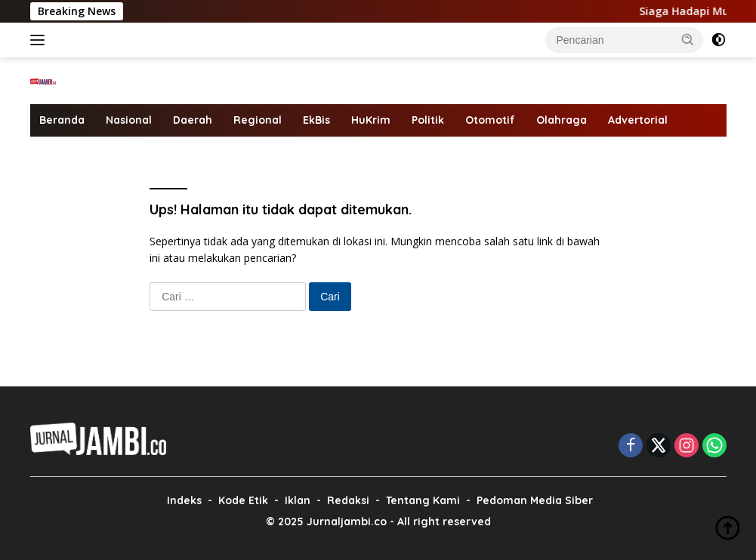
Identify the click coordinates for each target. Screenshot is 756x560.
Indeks (184, 500)
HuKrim (371, 120)
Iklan (298, 500)
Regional (258, 120)
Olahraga (562, 120)
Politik (428, 120)
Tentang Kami (423, 500)
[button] (688, 39)
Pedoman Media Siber (535, 500)
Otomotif (490, 120)
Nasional (129, 120)
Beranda (62, 120)
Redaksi (348, 500)
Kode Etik (243, 500)
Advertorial (638, 120)
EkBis (316, 120)
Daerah (193, 120)
